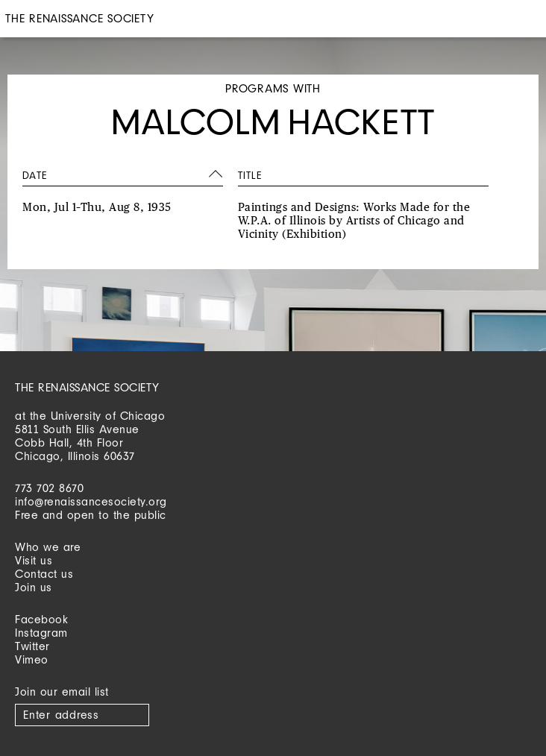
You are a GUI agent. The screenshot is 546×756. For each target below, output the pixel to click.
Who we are (48, 547)
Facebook (41, 619)
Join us (34, 587)
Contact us (44, 574)
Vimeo (32, 659)
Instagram (41, 633)
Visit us (34, 560)
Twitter (32, 646)
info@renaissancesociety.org (91, 501)
